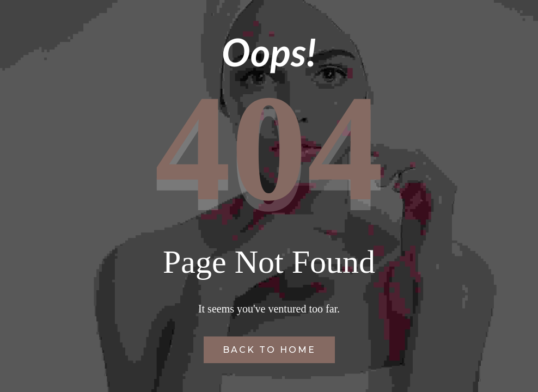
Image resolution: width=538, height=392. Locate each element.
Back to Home (269, 350)
